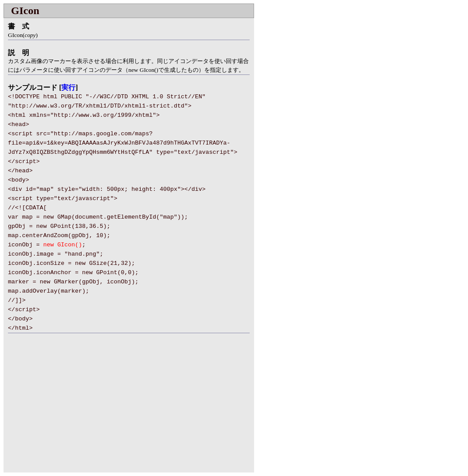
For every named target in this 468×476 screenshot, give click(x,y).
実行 (68, 87)
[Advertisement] (78, 408)
